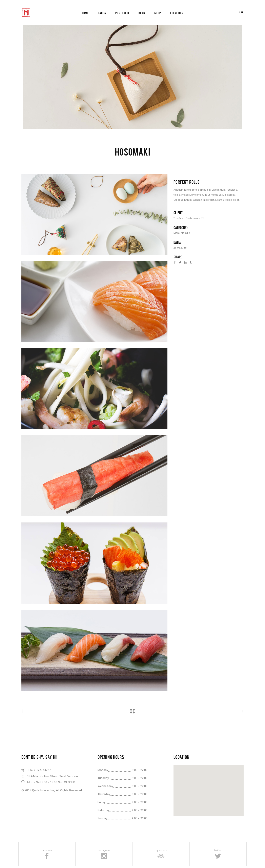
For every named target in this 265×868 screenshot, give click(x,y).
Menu (177, 233)
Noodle (185, 233)
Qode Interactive (43, 790)
